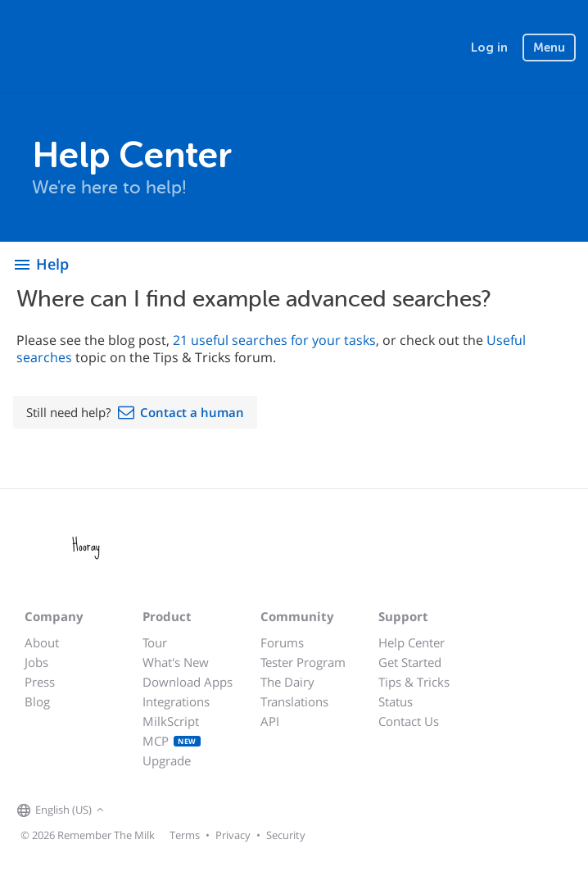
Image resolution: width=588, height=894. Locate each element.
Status (396, 701)
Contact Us (409, 721)
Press (40, 682)
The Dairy (287, 682)
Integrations (176, 701)
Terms (185, 835)
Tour (155, 642)
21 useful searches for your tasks (274, 340)
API (270, 721)
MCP (172, 741)
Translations (294, 701)
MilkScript (171, 721)
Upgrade (167, 760)
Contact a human (192, 412)
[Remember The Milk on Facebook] (132, 810)
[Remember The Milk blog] (175, 810)
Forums (282, 642)
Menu (549, 48)
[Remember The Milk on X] (155, 810)
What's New (176, 662)
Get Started (410, 662)
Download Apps (188, 682)
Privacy (233, 835)
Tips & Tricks (414, 682)
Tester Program (303, 662)
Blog (37, 701)
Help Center (412, 642)
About (42, 642)
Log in (489, 48)
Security (286, 835)
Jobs (36, 662)
